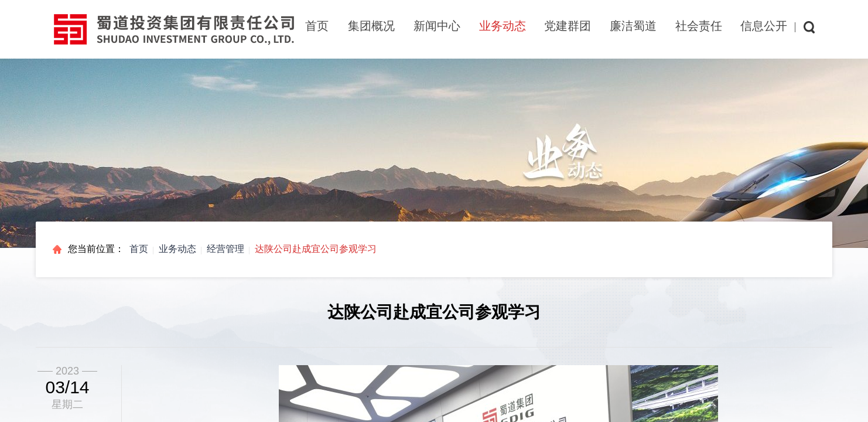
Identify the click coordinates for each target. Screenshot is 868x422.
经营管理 (225, 249)
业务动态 (177, 249)
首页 (317, 26)
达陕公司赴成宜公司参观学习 (316, 249)
